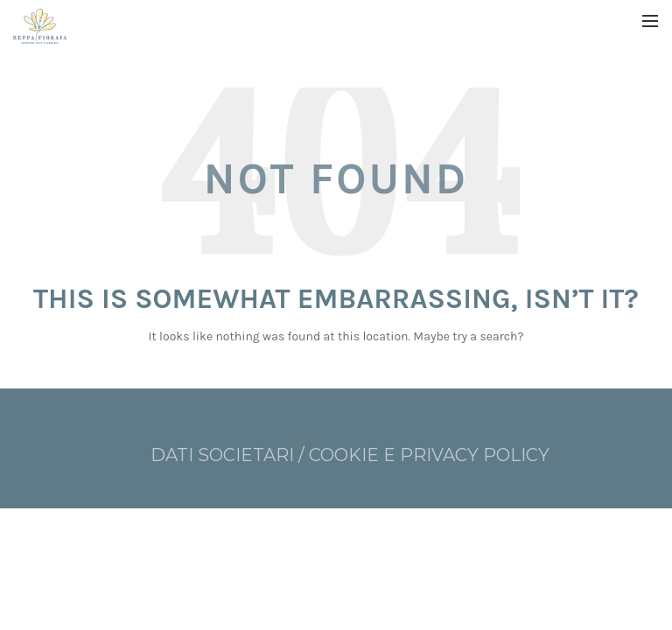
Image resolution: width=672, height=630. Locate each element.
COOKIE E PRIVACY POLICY (429, 455)
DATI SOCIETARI (224, 455)
